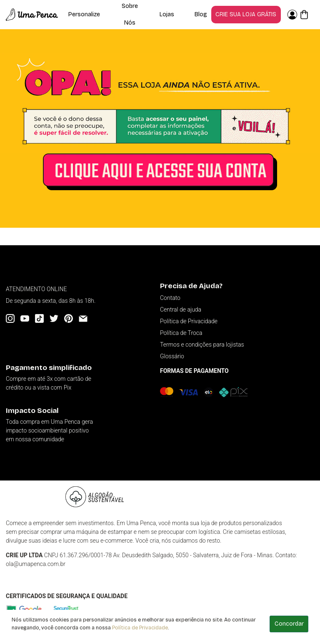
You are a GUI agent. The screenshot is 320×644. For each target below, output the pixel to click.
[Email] (83, 318)
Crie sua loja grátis (246, 14)
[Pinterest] (69, 318)
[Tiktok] (39, 318)
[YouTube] (25, 318)
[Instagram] (10, 318)
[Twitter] (54, 318)
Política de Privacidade (140, 628)
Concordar (289, 624)
